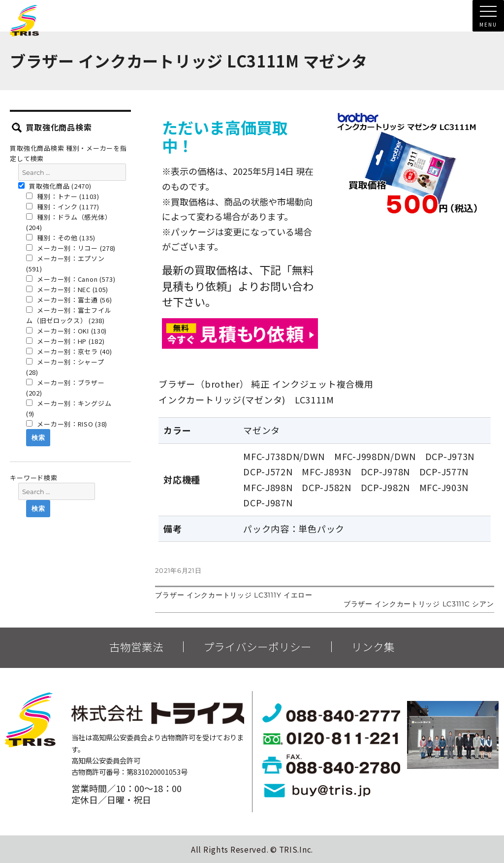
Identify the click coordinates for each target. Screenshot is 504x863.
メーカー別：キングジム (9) (69, 408)
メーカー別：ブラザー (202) (65, 388)
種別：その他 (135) (61, 238)
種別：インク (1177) (63, 207)
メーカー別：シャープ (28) (65, 367)
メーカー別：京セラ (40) (69, 351)
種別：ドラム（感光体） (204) (69, 222)
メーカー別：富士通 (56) (69, 300)
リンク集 (373, 647)
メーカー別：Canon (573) (71, 279)
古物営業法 (136, 647)
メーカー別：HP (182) (65, 341)
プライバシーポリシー (257, 647)
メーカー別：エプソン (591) (65, 264)
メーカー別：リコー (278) (71, 248)
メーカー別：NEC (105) (67, 289)
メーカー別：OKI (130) (66, 331)
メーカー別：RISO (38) (67, 424)
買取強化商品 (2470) (55, 186)
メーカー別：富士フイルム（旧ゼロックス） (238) (69, 315)
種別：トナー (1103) (63, 196)
